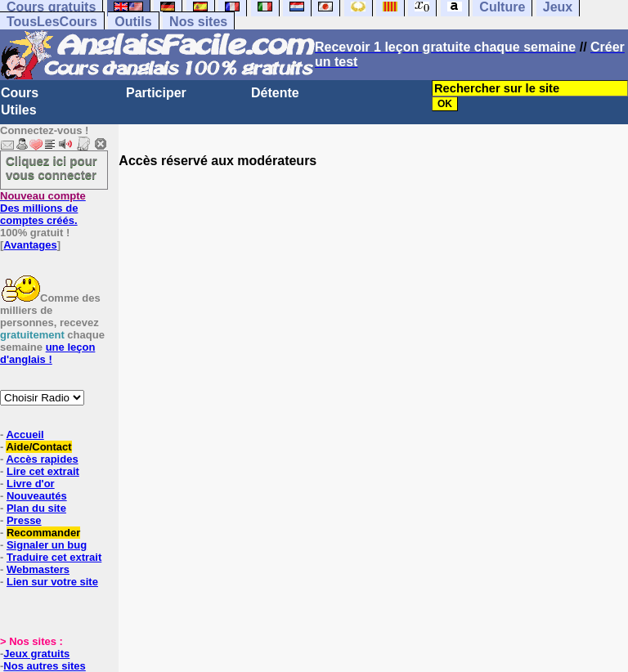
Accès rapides (42, 459)
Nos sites (198, 22)
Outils (133, 22)
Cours (20, 93)
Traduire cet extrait (54, 557)
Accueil (25, 435)
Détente (275, 93)
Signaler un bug (47, 545)
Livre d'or (31, 484)
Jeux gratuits (36, 654)
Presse (24, 520)
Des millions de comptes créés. (43, 208)
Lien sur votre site (52, 582)
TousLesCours (52, 22)
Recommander (43, 533)
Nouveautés (37, 496)
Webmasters (38, 569)
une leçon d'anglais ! (47, 353)
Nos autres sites (44, 666)
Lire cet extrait (43, 471)
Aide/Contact (38, 447)
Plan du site (36, 508)
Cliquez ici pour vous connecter (52, 168)
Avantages (30, 245)
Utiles (19, 110)
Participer (156, 93)
